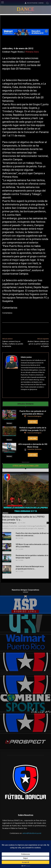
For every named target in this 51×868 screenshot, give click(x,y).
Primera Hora (32, 52)
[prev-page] (4, 577)
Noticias (9, 423)
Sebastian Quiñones (34, 449)
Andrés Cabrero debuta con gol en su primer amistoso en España (38, 344)
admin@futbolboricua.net (32, 833)
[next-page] (7, 577)
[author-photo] (26, 416)
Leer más (33, 422)
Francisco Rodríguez (34, 416)
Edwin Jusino (26, 357)
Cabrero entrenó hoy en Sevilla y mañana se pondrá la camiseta (13, 344)
